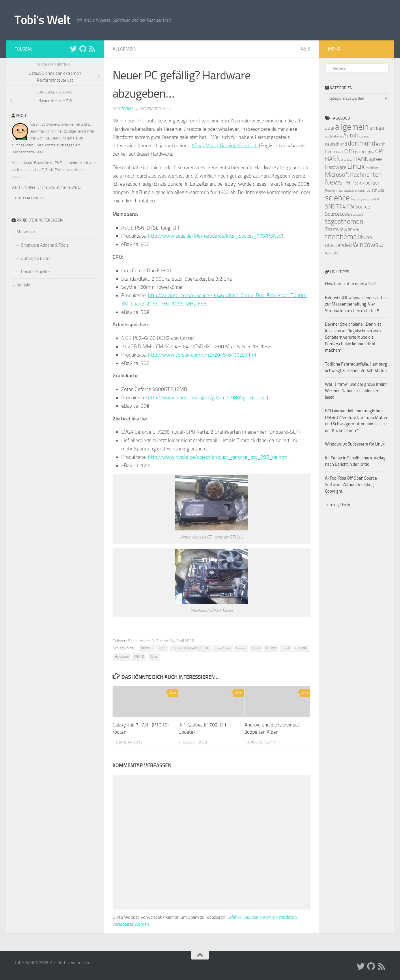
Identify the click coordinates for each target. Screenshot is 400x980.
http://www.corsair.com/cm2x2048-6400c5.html (202, 355)
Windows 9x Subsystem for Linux (355, 444)
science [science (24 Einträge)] (337, 198)
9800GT (147, 648)
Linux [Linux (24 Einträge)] (356, 166)
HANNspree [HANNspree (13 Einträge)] (368, 159)
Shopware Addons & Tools (45, 245)
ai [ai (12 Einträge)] (332, 128)
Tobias (127, 109)
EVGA (286, 648)
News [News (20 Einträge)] (334, 182)
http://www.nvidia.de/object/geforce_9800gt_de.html (207, 398)
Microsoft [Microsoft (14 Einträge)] (337, 175)
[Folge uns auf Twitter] (73, 49)
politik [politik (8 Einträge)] (359, 183)
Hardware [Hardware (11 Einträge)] (336, 167)
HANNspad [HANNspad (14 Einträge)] (339, 159)
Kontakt (24, 285)
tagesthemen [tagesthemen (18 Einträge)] (344, 221)
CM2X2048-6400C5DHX (190, 648)
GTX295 (301, 648)
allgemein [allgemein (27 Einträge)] (352, 127)
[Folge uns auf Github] (83, 49)
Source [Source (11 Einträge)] (363, 207)
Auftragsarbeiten (36, 258)
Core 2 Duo (223, 648)
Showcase (26, 232)
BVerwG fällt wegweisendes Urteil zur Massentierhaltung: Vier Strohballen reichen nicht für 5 (356, 304)
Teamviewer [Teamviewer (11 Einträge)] (338, 229)
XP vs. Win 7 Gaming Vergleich (225, 146)
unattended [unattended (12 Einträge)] (338, 245)
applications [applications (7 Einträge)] (334, 136)
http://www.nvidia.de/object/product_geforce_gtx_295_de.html (218, 457)
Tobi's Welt (43, 20)
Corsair (241, 648)
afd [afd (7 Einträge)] (327, 128)
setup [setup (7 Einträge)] (367, 199)
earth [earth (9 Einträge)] (381, 144)
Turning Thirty (338, 505)
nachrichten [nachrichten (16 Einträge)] (366, 175)
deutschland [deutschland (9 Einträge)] (336, 144)
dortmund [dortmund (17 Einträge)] (361, 143)
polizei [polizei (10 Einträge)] (372, 183)
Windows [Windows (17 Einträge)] (366, 245)
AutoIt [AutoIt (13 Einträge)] (351, 135)
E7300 (271, 648)
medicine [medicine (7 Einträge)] (372, 168)
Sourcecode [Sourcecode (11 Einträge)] (337, 214)
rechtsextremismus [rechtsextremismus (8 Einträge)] (354, 190)
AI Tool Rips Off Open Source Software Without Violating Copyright (351, 485)
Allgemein (125, 49)
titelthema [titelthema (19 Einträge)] (341, 237)
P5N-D (139, 657)
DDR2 (256, 648)
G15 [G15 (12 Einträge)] (349, 151)
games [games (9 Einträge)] (361, 152)
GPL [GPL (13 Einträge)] (380, 151)
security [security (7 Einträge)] (356, 199)
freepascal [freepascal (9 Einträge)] (334, 152)
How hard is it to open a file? (350, 284)
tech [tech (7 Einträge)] (356, 230)
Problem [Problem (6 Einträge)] (331, 191)
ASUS (162, 648)
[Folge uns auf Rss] (92, 49)
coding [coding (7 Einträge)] (364, 136)
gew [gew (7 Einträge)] (371, 152)
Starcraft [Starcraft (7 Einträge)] (357, 215)
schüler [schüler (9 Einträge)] (378, 190)
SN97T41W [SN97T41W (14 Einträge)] (340, 206)
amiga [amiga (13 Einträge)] (377, 128)
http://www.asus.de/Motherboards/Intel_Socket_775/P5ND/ (215, 236)
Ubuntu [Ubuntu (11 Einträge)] (366, 237)
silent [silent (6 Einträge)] (376, 199)
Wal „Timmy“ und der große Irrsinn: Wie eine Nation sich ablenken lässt (357, 391)
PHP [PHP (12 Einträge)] (348, 183)
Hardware (122, 657)
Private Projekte (35, 272)
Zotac (154, 657)
